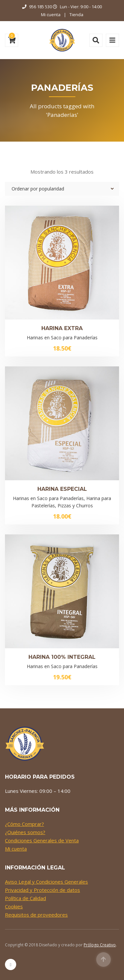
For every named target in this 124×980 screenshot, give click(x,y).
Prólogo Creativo (100, 945)
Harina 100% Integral (62, 657)
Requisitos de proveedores (36, 915)
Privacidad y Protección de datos (42, 890)
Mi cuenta (51, 15)
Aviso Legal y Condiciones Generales (46, 882)
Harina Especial (62, 489)
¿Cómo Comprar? (24, 824)
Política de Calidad (25, 898)
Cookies (14, 906)
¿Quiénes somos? (25, 832)
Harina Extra (62, 328)
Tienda (76, 15)
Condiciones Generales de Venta (42, 840)
